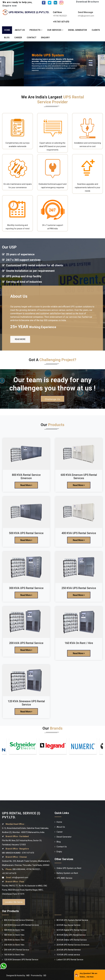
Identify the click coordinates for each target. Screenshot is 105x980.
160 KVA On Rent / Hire (79, 643)
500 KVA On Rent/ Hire (13, 930)
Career (18, 38)
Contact (32, 38)
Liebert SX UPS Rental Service (69, 960)
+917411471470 (61, 22)
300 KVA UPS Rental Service (26, 588)
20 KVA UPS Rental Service (68, 950)
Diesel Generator (78, 30)
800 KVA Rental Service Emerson (26, 477)
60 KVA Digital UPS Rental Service (71, 930)
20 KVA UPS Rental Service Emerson (72, 945)
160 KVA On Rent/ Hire (13, 955)
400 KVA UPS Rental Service (79, 533)
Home (7, 30)
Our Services (55, 30)
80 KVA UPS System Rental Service (71, 920)
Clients (96, 30)
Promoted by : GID (38, 975)
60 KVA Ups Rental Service (67, 925)
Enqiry (58, 852)
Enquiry (45, 38)
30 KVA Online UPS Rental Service (71, 940)
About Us (20, 30)
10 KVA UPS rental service (67, 955)
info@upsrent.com (20, 877)
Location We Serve (14, 902)
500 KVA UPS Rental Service (26, 533)
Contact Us (61, 847)
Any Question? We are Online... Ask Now (88, 975)
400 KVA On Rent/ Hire (13, 935)
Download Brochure (87, 2)
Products (36, 30)
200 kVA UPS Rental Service (26, 643)
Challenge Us (53, 404)
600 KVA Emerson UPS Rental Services (79, 477)
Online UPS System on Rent (68, 868)
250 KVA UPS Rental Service (79, 588)
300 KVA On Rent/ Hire (13, 940)
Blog (7, 38)
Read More (20, 345)
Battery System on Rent (66, 873)
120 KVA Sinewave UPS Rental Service (26, 703)
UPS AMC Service (63, 878)
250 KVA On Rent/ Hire (13, 945)
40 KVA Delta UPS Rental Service (70, 935)
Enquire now (10, 6)
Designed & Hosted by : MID (18, 975)
